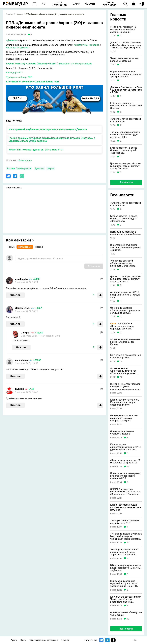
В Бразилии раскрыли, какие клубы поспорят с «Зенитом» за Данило (126, 568)
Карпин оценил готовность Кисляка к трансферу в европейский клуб (125, 402)
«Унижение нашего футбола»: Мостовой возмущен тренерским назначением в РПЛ (126, 536)
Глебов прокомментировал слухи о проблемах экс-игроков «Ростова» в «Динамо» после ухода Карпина (52, 139)
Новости (19, 14)
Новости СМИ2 (14, 188)
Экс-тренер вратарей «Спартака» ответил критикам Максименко (123, 263)
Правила (65, 640)
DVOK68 (19, 389)
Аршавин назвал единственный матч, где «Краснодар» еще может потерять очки (123, 371)
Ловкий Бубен (23, 308)
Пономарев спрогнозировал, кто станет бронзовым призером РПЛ (126, 476)
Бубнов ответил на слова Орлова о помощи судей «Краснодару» (124, 150)
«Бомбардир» (25, 160)
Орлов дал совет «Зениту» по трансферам (126, 614)
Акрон (51, 168)
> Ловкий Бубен (53, 336)
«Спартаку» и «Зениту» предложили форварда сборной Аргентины (122, 326)
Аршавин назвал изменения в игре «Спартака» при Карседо (125, 342)
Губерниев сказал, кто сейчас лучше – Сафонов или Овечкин (126, 106)
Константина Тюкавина (86, 45)
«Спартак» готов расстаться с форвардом (126, 120)
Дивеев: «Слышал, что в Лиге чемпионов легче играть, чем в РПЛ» (126, 90)
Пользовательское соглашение (43, 640)
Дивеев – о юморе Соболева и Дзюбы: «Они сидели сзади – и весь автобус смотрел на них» (126, 45)
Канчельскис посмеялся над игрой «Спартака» (126, 356)
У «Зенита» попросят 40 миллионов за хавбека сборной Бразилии (123, 29)
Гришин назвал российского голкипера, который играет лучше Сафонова (125, 166)
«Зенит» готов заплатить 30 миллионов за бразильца (125, 462)
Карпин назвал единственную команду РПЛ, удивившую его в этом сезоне (126, 447)
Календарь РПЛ (14, 73)
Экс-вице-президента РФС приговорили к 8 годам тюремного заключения (124, 552)
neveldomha (22, 279)
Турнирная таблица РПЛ (19, 77)
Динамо (39, 168)
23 (128, 558)
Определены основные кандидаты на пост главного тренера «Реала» (126, 74)
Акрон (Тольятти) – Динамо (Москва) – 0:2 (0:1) (32, 64)
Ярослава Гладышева (18, 48)
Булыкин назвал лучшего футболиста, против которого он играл (124, 418)
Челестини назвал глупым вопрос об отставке (124, 60)
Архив (14, 640)
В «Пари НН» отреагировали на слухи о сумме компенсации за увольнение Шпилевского (125, 387)
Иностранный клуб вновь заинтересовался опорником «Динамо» (48, 129)
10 (128, 619)
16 (128, 543)
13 (121, 377)
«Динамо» (11, 40)
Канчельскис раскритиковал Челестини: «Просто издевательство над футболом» (126, 599)
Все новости (126, 182)
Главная (9, 14)
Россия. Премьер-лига (19, 168)
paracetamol (22, 360)
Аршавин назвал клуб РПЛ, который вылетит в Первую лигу (125, 295)
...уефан (26, 333)
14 (121, 361)
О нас (23, 640)
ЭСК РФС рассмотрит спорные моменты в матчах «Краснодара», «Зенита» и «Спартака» (125, 492)
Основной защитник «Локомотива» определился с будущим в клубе (125, 310)
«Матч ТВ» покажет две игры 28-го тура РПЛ (36, 150)
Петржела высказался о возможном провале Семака (126, 233)
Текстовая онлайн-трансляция (75, 64)
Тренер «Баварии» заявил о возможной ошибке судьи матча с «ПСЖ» (125, 135)
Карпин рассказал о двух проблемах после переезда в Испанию (126, 507)
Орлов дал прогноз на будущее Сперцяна (122, 433)
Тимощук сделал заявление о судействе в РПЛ (125, 522)
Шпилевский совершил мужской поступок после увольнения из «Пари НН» (124, 584)
